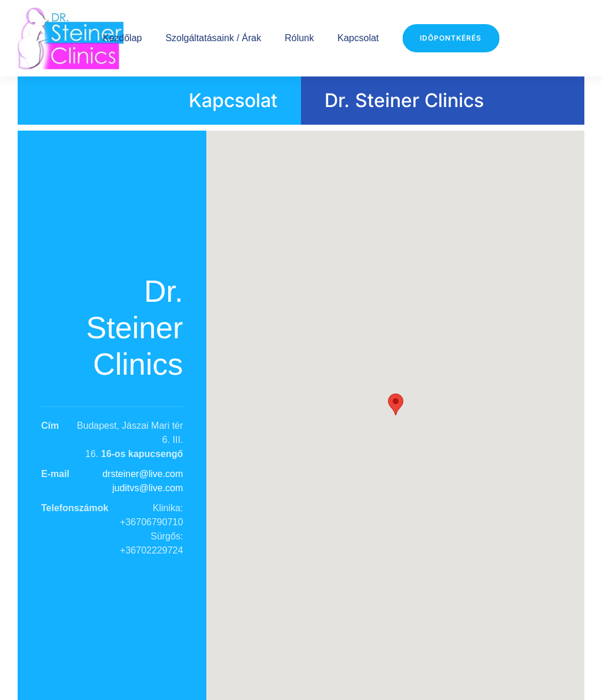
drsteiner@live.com (143, 474)
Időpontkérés (451, 38)
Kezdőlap (123, 38)
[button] (396, 404)
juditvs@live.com (148, 488)
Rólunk (299, 38)
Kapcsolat (358, 38)
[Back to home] (71, 38)
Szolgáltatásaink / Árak (213, 38)
